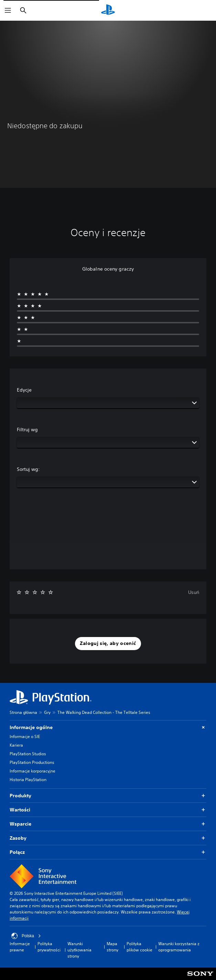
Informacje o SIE (25, 736)
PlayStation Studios (28, 754)
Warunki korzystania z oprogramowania (179, 947)
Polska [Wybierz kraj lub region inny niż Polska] (26, 936)
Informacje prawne (20, 947)
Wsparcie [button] (108, 824)
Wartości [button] (108, 810)
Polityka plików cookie (139, 947)
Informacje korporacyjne (33, 771)
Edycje (24, 390)
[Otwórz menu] (8, 10)
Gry (47, 712)
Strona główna (23, 712)
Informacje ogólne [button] (108, 728)
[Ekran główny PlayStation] (108, 10)
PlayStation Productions (32, 762)
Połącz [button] (108, 852)
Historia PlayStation (28, 780)
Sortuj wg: (28, 469)
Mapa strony (112, 947)
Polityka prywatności (49, 947)
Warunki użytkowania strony (79, 950)
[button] (108, 644)
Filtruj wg (27, 430)
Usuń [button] (194, 592)
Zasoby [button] (108, 838)
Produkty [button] (108, 796)
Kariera (16, 745)
